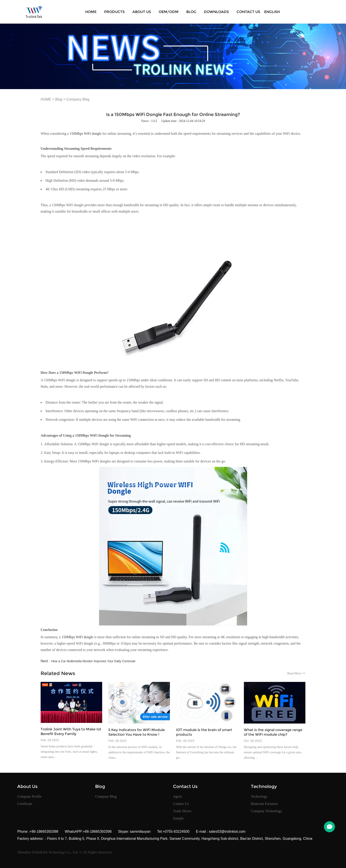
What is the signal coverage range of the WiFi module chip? (273, 732)
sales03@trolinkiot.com (227, 832)
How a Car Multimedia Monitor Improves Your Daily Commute (93, 661)
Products (114, 12)
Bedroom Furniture (264, 804)
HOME (91, 12)
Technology (259, 796)
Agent (177, 796)
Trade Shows (182, 811)
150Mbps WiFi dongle (86, 134)
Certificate (25, 804)
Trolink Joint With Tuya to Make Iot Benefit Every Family (71, 731)
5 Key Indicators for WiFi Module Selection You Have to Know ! (137, 732)
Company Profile (29, 796)
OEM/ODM (169, 12)
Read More (296, 673)
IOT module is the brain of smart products (204, 732)
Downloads (216, 12)
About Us (142, 12)
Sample (178, 818)
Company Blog (78, 100)
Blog (191, 12)
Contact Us (248, 12)
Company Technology (266, 811)
